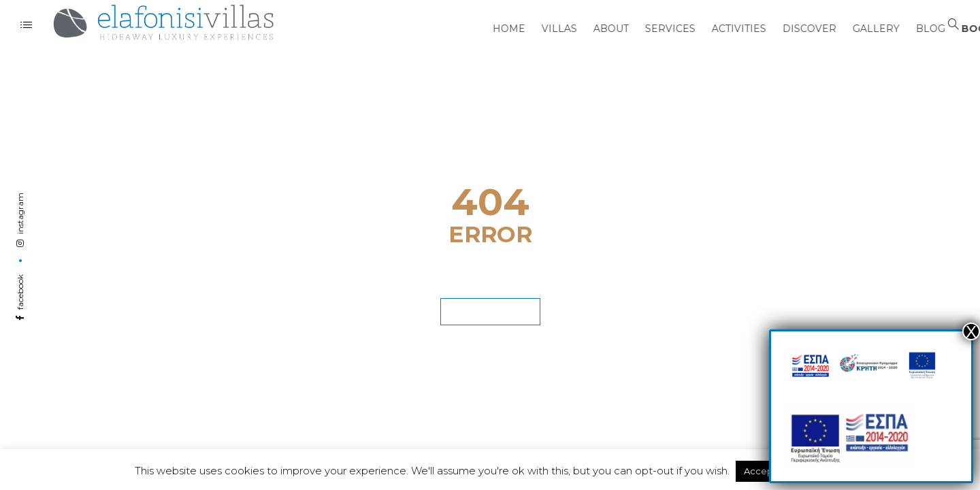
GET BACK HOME (490, 308)
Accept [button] (760, 471)
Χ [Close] (971, 331)
